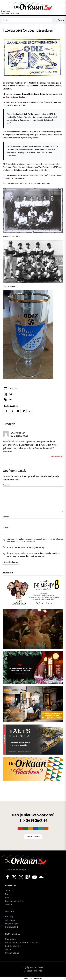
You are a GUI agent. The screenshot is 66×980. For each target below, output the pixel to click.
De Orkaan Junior (14, 946)
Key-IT (39, 971)
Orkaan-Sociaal (13, 953)
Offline (8, 949)
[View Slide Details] (33, 592)
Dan (7, 898)
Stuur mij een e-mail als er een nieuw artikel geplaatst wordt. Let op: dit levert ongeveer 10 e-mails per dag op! (34, 555)
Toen (8, 891)
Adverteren (10, 920)
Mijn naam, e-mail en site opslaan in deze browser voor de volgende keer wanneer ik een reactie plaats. (35, 541)
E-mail (6, 528)
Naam (6, 517)
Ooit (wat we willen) (15, 901)
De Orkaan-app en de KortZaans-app (23, 943)
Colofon (9, 905)
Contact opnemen (33, 837)
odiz (10, 400)
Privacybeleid (12, 927)
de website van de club (15, 97)
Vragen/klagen (12, 924)
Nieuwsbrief (11, 939)
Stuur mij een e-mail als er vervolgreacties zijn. (26, 548)
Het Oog (9, 917)
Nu (7, 895)
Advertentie (8, 573)
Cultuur (12, 395)
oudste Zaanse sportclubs (33, 176)
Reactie (7, 485)
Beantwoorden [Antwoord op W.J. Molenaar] (57, 457)
